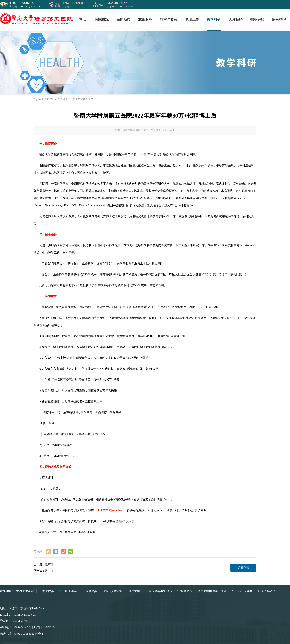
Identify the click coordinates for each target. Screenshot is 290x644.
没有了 (49, 564)
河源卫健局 (185, 591)
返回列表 (243, 568)
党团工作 (192, 20)
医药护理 (279, 20)
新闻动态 (123, 20)
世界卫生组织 (25, 591)
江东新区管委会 (242, 591)
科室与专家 (169, 20)
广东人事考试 (267, 591)
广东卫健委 (90, 591)
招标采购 (257, 20)
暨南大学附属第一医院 (212, 591)
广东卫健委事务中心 (159, 591)
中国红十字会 (68, 591)
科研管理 (65, 99)
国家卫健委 (47, 591)
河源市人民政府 (113, 591)
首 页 (83, 20)
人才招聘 (236, 20)
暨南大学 (134, 591)
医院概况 (102, 20)
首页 (39, 99)
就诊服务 (145, 20)
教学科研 (214, 20)
